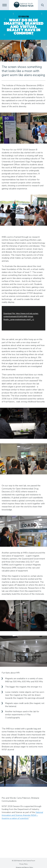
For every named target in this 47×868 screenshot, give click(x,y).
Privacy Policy (23, 864)
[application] (23, 318)
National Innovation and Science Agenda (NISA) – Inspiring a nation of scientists (22, 815)
